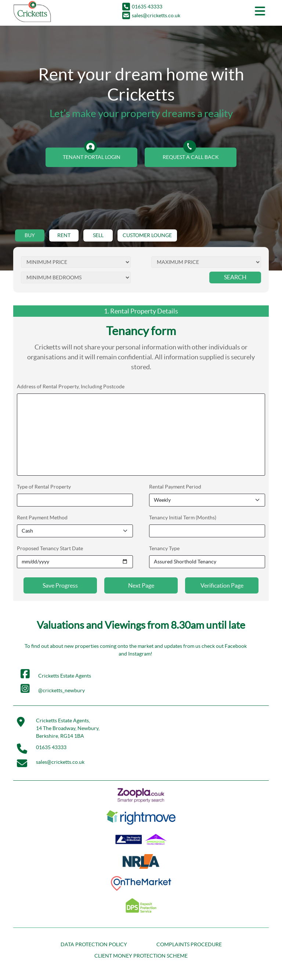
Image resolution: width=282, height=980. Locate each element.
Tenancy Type (164, 548)
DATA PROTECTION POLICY (94, 944)
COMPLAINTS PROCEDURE (189, 944)
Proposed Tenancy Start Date (50, 548)
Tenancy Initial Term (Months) (183, 518)
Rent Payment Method (42, 518)
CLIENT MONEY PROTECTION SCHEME (141, 956)
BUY (30, 235)
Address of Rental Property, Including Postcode (71, 386)
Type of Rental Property (44, 487)
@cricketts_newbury (53, 689)
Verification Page (222, 585)
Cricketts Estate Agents (56, 674)
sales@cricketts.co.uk (151, 15)
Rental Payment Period (175, 487)
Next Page (141, 585)
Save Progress (60, 585)
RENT (64, 235)
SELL (98, 235)
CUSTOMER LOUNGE (147, 235)
